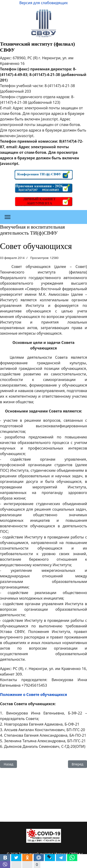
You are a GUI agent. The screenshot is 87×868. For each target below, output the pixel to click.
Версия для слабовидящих (43, 3)
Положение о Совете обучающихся (34, 695)
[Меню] (8, 217)
